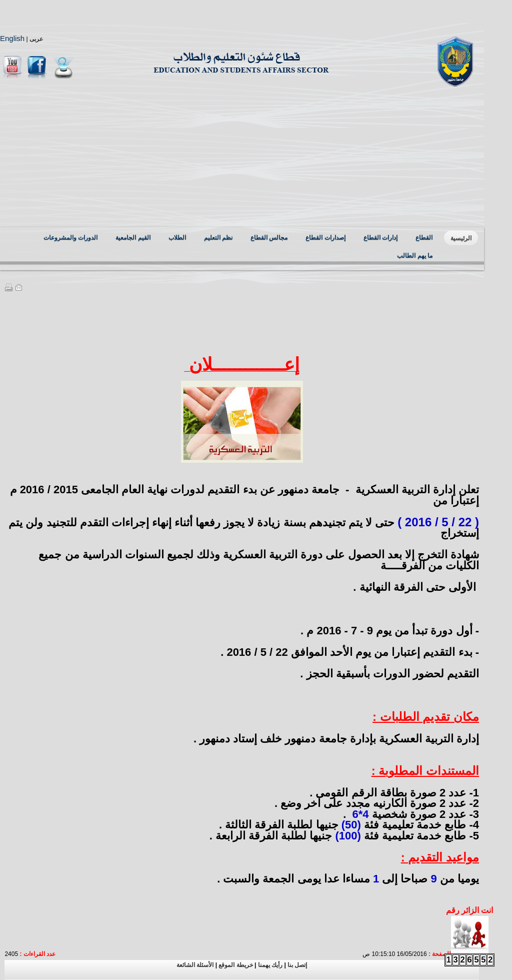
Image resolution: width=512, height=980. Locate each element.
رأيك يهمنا (269, 965)
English (12, 38)
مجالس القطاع (269, 238)
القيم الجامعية (133, 238)
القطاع (424, 238)
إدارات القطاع (380, 238)
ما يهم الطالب (415, 256)
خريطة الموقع (235, 965)
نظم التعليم (218, 238)
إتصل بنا (297, 965)
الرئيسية (461, 238)
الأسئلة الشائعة (195, 965)
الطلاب (177, 238)
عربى (36, 39)
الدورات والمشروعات (70, 238)
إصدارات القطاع (325, 238)
